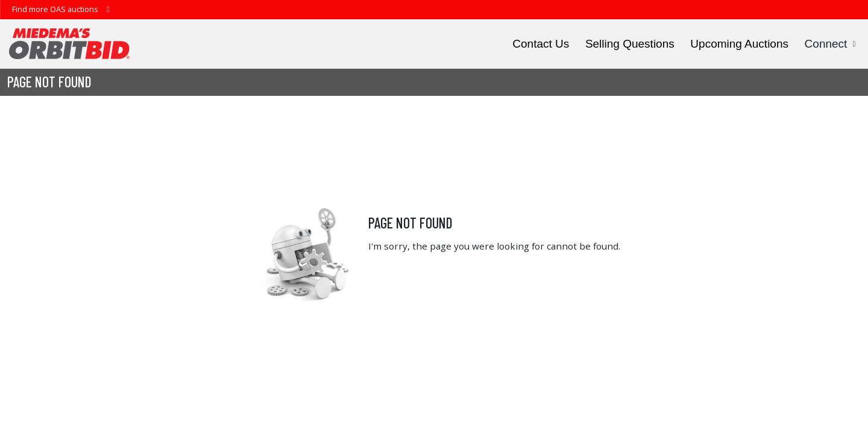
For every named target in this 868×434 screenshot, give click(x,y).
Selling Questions (630, 44)
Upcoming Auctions (739, 44)
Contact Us (541, 44)
